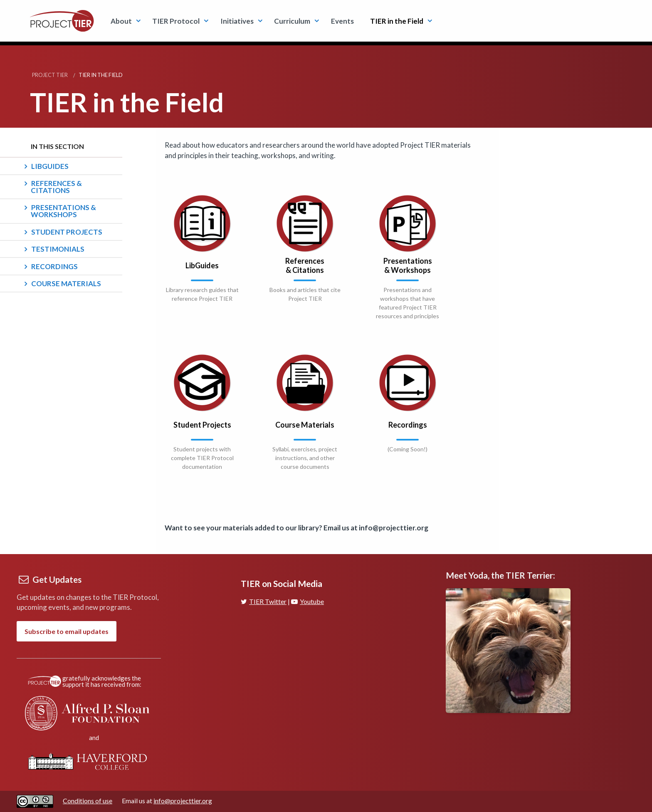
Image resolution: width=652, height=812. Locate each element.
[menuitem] (123, 21)
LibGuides (50, 166)
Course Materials (66, 283)
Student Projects (67, 232)
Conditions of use (88, 801)
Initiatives (237, 21)
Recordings (54, 266)
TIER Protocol (176, 21)
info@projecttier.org (183, 801)
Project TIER (50, 75)
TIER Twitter (264, 601)
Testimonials (58, 249)
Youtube (307, 601)
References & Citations (56, 187)
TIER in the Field (397, 21)
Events (342, 21)
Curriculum (292, 21)
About (121, 21)
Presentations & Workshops (63, 211)
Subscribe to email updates (67, 631)
